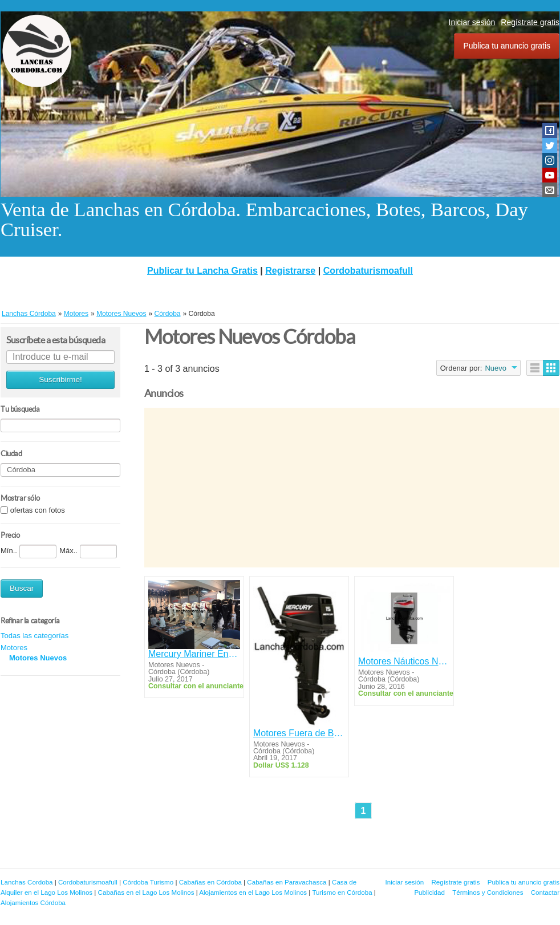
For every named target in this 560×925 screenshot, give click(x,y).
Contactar (545, 892)
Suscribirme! (60, 380)
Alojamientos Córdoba (33, 902)
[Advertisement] (352, 488)
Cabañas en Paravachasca (287, 882)
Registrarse (290, 271)
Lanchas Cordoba (27, 882)
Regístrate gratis (530, 22)
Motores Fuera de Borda (299, 733)
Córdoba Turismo (148, 882)
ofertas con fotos (38, 510)
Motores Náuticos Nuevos (404, 661)
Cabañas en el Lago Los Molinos (146, 892)
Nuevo (496, 368)
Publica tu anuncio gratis (507, 46)
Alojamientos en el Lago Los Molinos (253, 892)
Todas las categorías (35, 636)
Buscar (22, 588)
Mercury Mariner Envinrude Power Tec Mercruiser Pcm (194, 654)
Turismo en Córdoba (342, 892)
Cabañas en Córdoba (210, 882)
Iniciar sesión (472, 22)
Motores (14, 648)
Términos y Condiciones (488, 892)
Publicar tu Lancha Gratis (202, 271)
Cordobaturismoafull (368, 271)
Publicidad (429, 892)
